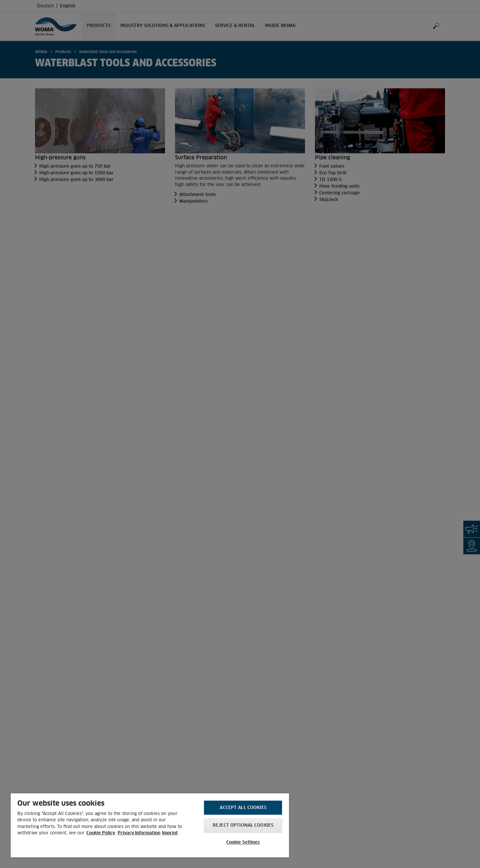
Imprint (170, 833)
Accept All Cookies (243, 808)
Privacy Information (139, 833)
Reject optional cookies (243, 825)
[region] (150, 825)
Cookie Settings (243, 842)
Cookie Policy (101, 833)
